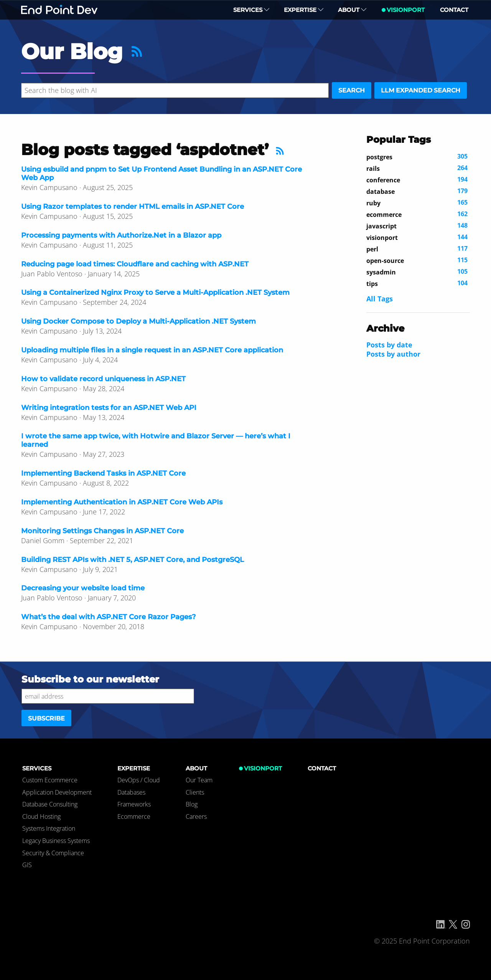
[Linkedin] (441, 924)
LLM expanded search (421, 90)
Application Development (57, 792)
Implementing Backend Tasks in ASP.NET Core (103, 473)
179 (417, 191)
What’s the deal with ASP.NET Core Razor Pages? (108, 617)
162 (417, 214)
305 (417, 157)
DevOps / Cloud (139, 780)
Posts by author (393, 354)
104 (417, 283)
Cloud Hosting (41, 816)
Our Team (199, 780)
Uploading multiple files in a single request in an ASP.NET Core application (152, 350)
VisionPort (406, 10)
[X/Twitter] (453, 924)
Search (352, 90)
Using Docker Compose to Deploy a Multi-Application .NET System (138, 321)
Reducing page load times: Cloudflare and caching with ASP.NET (135, 264)
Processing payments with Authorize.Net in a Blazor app (121, 235)
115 (417, 260)
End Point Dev (59, 10)
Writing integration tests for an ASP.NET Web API (109, 408)
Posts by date (389, 345)
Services (251, 10)
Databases (131, 792)
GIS (27, 865)
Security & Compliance (53, 853)
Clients (195, 792)
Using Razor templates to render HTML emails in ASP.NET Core (133, 207)
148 (417, 226)
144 (417, 237)
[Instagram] (466, 924)
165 (417, 203)
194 (417, 180)
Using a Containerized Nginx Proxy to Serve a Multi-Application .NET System (155, 293)
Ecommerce (134, 816)
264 (417, 168)
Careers (196, 816)
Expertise (304, 10)
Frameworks (134, 804)
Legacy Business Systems (56, 841)
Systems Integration (49, 828)
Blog (192, 804)
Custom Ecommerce (50, 780)
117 (417, 249)
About (352, 10)
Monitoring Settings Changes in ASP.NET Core (102, 531)
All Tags (380, 299)
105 (417, 272)
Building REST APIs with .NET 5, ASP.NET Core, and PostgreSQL (133, 560)
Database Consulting (50, 804)
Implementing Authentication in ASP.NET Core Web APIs (122, 502)
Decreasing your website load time (83, 588)
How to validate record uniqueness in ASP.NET (103, 379)
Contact (454, 10)
